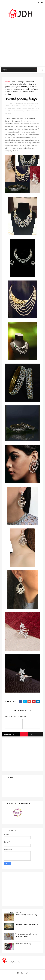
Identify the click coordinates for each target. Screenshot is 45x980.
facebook (38, 734)
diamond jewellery (20, 84)
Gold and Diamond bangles (26, 925)
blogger (24, 734)
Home (8, 82)
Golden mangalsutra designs (27, 915)
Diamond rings (27, 89)
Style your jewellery (23, 944)
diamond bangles (18, 82)
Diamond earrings (31, 104)
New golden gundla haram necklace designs (26, 936)
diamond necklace (13, 89)
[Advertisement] (22, 42)
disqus (31, 734)
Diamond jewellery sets (29, 87)
